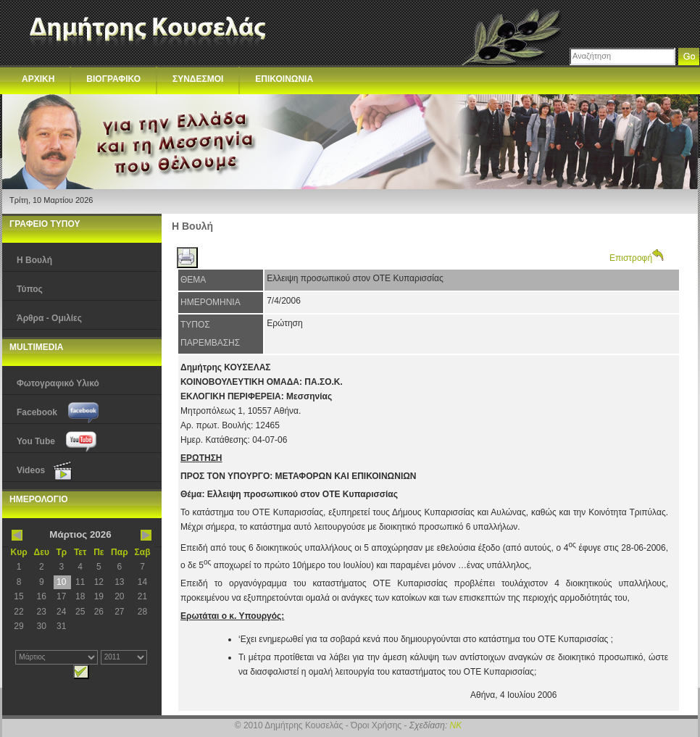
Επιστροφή (637, 258)
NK (456, 725)
